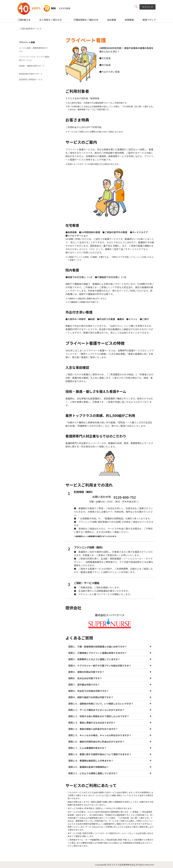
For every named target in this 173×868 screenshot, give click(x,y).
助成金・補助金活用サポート (32, 66)
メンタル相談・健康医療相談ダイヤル (34, 50)
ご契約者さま (24, 20)
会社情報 (111, 20)
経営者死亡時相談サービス (31, 79)
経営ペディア (149, 20)
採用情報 (129, 20)
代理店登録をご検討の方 (86, 20)
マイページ (148, 7)
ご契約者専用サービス (30, 29)
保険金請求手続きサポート (31, 74)
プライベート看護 (27, 42)
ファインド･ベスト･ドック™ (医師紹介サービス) (34, 58)
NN (46, 8)
